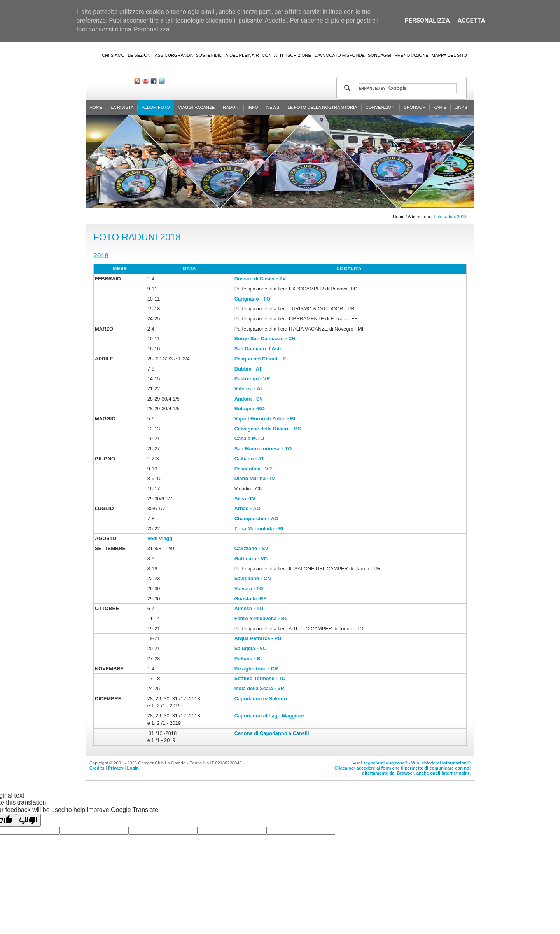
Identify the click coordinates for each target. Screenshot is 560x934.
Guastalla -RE (251, 599)
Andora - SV (249, 399)
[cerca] (408, 88)
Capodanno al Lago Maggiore (269, 716)
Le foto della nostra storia (322, 107)
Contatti (273, 55)
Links (461, 107)
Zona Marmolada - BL (260, 529)
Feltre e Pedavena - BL (261, 618)
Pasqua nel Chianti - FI (261, 359)
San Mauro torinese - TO (263, 449)
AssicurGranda (174, 55)
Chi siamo (113, 55)
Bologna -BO (250, 408)
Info (253, 107)
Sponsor (415, 107)
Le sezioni (140, 55)
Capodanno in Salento (261, 699)
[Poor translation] (28, 820)
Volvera (243, 589)
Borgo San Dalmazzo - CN (266, 338)
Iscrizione (299, 55)
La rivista (122, 107)
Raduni (231, 107)
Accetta (472, 20)
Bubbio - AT (248, 369)
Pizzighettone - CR (256, 669)
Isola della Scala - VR (259, 688)
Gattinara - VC (251, 559)
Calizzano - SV (251, 548)
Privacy (116, 768)
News (273, 107)
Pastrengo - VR (252, 379)
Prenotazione (411, 55)
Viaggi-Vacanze (196, 107)
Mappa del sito (449, 55)
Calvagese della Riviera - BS (268, 429)
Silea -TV (245, 499)
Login (133, 768)
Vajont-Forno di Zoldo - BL (266, 419)
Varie (440, 107)
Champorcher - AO (256, 519)
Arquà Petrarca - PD (258, 638)
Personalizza (427, 20)
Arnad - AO (248, 508)
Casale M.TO (250, 438)
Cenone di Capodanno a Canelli (272, 733)
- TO (258, 589)
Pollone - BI (248, 659)
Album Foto (156, 107)
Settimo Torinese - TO (260, 678)
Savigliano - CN (253, 578)
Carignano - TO (252, 299)
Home (96, 107)
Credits (97, 768)
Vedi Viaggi (161, 538)
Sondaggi (380, 55)
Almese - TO (249, 608)
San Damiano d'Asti (258, 349)
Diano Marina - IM (255, 478)
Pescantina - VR (253, 469)
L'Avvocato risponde (339, 55)
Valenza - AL (249, 389)
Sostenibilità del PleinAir (227, 55)
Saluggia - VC (250, 648)
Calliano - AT (249, 459)
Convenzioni (381, 107)
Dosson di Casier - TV (260, 279)
